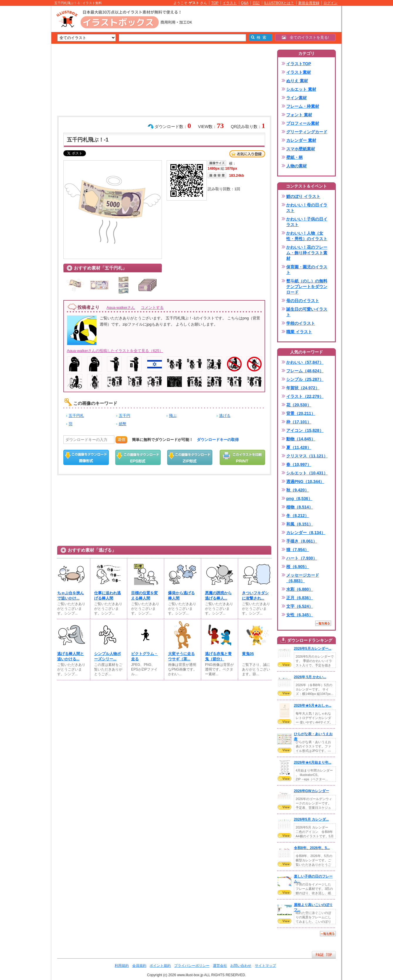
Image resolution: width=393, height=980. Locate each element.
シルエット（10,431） (307, 473)
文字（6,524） (300, 606)
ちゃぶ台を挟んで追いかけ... (71, 596)
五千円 (124, 416)
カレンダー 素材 (301, 140)
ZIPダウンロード (190, 457)
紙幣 (123, 424)
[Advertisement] (23, 97)
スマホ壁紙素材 (301, 149)
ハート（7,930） (302, 558)
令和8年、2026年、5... (312, 848)
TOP (215, 3)
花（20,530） (299, 405)
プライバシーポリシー (192, 966)
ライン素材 (297, 98)
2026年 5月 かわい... (310, 677)
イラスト (230, 3)
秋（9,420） (298, 490)
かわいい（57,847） (305, 362)
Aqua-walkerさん (121, 308)
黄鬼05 (248, 654)
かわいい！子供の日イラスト (307, 222)
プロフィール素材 (303, 123)
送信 (121, 440)
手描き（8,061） (302, 541)
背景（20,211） (301, 413)
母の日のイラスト (303, 301)
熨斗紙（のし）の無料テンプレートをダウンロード (307, 287)
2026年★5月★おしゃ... (313, 705)
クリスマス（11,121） (307, 456)
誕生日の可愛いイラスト (307, 312)
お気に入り (247, 154)
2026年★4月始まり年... (313, 762)
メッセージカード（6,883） (303, 578)
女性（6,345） (300, 615)
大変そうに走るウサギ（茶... (181, 656)
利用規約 (122, 966)
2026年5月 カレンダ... (311, 819)
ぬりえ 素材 (297, 81)
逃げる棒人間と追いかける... (71, 656)
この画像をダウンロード (86, 457)
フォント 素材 (299, 115)
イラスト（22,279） (305, 396)
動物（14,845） (301, 439)
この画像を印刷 (242, 457)
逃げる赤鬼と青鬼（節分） (218, 656)
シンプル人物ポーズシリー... (107, 656)
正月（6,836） (300, 598)
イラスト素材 (299, 72)
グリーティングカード (307, 132)
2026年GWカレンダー (311, 791)
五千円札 (76, 416)
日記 (256, 3)
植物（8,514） (300, 507)
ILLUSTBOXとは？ (279, 3)
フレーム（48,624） (305, 371)
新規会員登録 (309, 3)
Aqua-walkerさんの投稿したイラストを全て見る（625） (115, 351)
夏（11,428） (299, 447)
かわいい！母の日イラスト (307, 208)
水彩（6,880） (300, 589)
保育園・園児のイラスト (307, 270)
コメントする (152, 308)
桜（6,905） (298, 567)
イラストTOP (299, 64)
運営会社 (220, 966)
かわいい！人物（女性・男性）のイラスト (307, 236)
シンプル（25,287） (305, 379)
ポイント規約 (160, 966)
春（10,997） (299, 464)
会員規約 (139, 966)
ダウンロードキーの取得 (218, 440)
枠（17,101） (299, 422)
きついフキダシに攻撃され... (255, 596)
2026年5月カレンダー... (313, 649)
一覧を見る (323, 623)
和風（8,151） (300, 524)
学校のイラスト (301, 323)
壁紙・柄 (294, 157)
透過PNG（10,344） (305, 481)
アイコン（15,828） (305, 430)
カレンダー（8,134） (306, 533)
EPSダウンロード (138, 457)
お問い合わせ (241, 966)
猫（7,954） (298, 550)
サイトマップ (265, 966)
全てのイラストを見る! (305, 37)
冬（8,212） (298, 516)
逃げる (225, 416)
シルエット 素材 (301, 89)
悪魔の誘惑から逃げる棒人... (218, 596)
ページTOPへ (324, 955)
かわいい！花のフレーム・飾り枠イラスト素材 (307, 253)
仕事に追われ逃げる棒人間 (107, 596)
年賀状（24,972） (303, 388)
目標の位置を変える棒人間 (144, 596)
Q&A (245, 3)
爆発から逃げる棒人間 (181, 596)
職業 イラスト (299, 332)
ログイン (331, 3)
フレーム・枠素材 (303, 106)
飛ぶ (173, 416)
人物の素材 (297, 166)
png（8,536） (299, 499)
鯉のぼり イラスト (303, 196)
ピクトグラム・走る (144, 656)
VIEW (284, 665)
